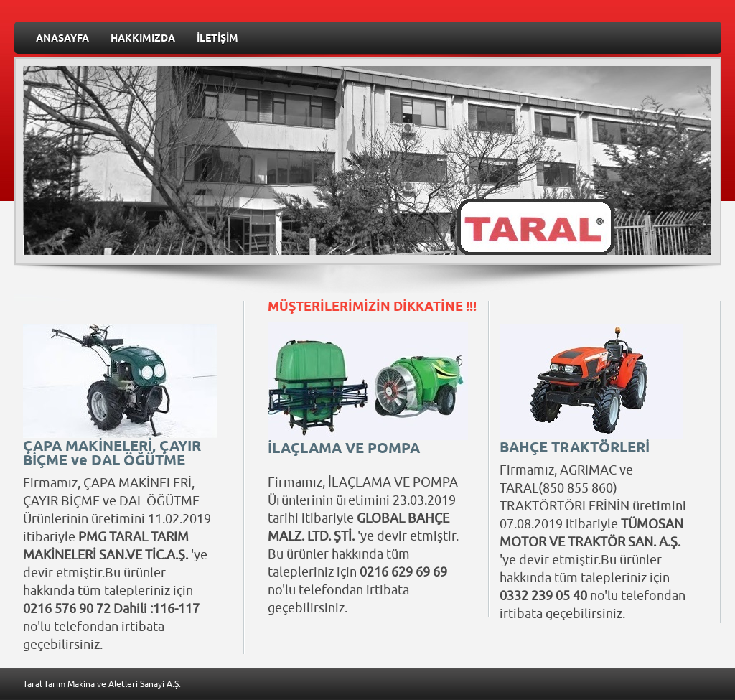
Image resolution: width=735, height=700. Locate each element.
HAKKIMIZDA (143, 39)
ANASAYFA (62, 39)
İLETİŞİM (217, 39)
